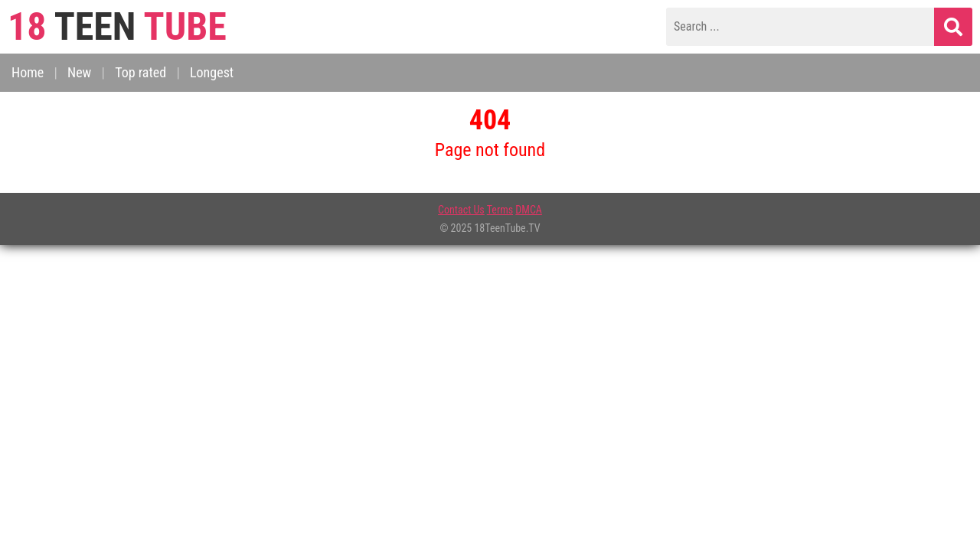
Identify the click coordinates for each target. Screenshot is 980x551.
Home (28, 72)
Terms (500, 210)
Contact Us (461, 210)
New (79, 72)
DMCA (529, 210)
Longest (212, 72)
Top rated (140, 72)
